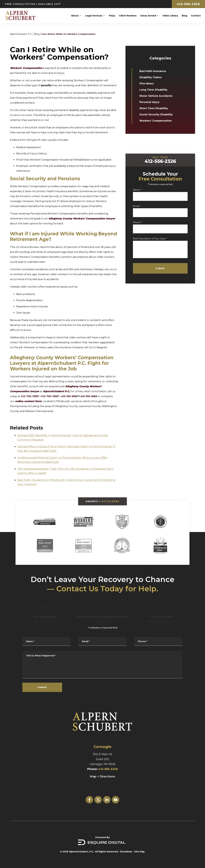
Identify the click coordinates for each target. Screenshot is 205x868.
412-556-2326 (188, 4)
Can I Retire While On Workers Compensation (68, 34)
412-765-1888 (30, 396)
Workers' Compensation (158, 121)
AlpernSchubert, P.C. (21, 34)
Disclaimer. (126, 852)
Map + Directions (102, 776)
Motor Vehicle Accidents (158, 96)
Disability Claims (153, 77)
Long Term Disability (155, 90)
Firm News (149, 84)
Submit (168, 268)
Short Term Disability (156, 108)
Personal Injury (151, 102)
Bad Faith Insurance (155, 71)
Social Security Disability (158, 114)
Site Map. (140, 852)
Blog (37, 34)
